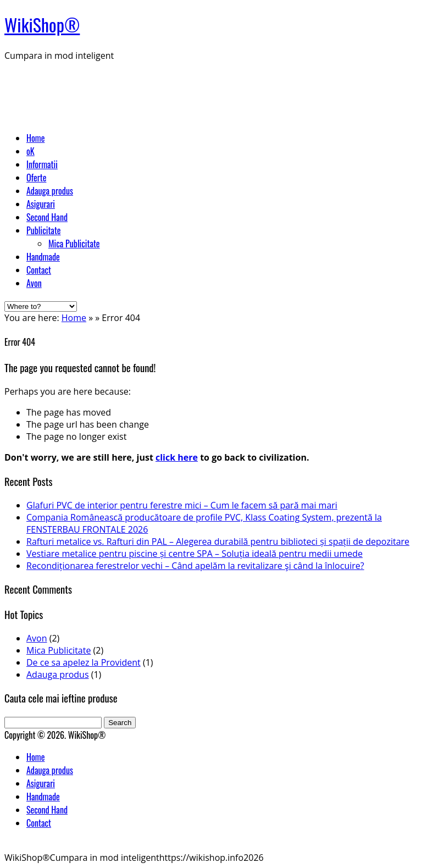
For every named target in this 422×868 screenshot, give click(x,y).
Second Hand (47, 217)
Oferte (36, 178)
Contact (39, 270)
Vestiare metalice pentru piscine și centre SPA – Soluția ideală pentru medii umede (195, 554)
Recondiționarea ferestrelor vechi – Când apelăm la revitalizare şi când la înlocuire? (195, 566)
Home (35, 138)
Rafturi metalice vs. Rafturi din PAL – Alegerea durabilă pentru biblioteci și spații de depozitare (218, 541)
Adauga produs (50, 191)
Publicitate (44, 230)
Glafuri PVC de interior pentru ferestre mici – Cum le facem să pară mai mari (182, 505)
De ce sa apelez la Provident (84, 662)
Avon (34, 283)
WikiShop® (42, 24)
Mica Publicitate (74, 244)
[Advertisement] (204, 95)
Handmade (43, 257)
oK (30, 151)
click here (177, 457)
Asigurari (41, 204)
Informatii (42, 164)
